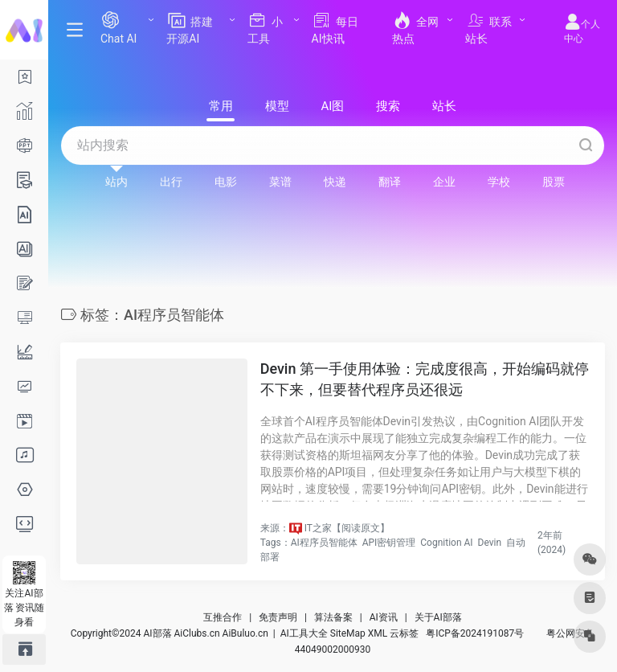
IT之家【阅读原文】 (347, 528)
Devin (490, 543)
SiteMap (348, 633)
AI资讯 (384, 617)
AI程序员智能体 (324, 543)
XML (378, 633)
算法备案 (333, 617)
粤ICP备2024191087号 (475, 633)
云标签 (404, 633)
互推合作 (223, 617)
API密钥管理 (389, 543)
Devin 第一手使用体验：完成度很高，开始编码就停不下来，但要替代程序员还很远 (425, 379)
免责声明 (278, 617)
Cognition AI (446, 543)
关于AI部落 (438, 617)
